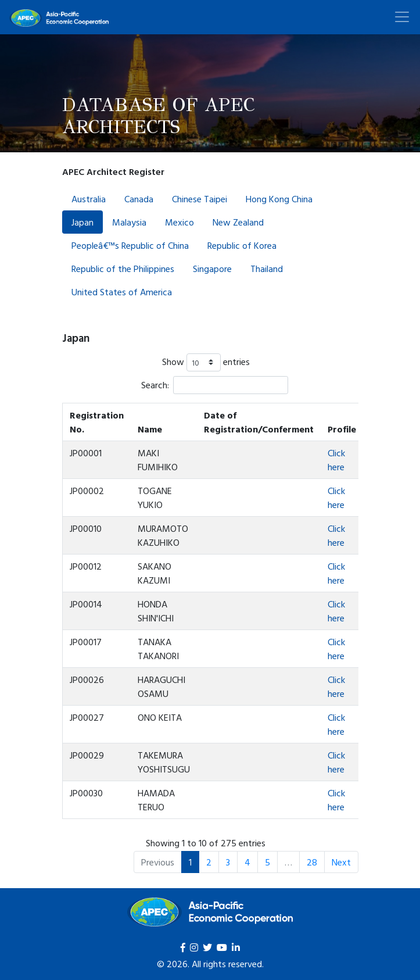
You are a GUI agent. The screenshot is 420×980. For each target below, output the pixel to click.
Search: (215, 385)
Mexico (180, 222)
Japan (82, 222)
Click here (336, 460)
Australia (89, 199)
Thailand (267, 269)
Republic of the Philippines (123, 269)
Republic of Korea (242, 245)
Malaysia (129, 222)
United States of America (122, 292)
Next (341, 862)
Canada (139, 199)
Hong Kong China (279, 199)
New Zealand (238, 222)
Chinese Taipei (200, 199)
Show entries (206, 362)
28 (312, 862)
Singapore (212, 269)
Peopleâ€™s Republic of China (130, 245)
